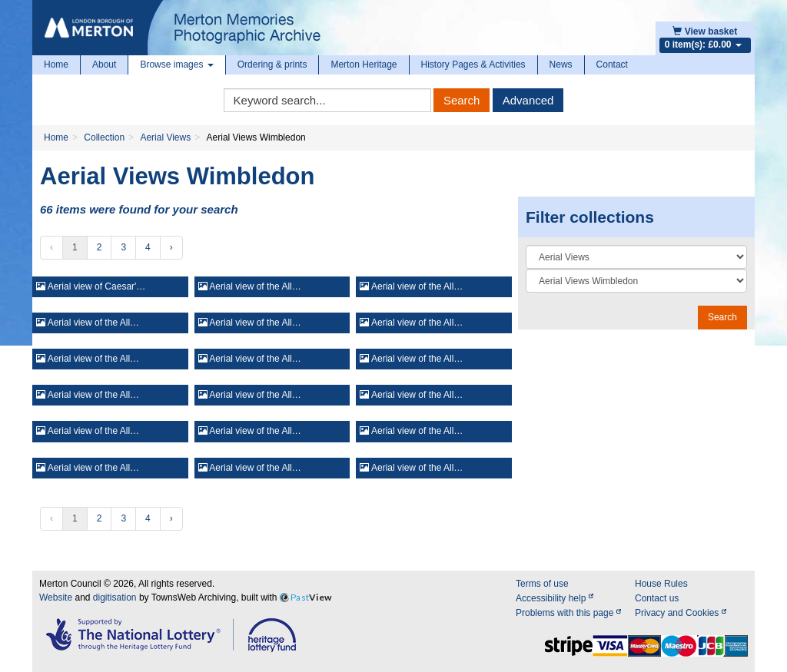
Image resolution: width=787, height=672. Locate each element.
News (561, 65)
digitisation (115, 598)
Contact (612, 65)
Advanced (528, 100)
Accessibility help (555, 598)
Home (56, 65)
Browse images (176, 65)
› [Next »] (171, 247)
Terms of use (542, 584)
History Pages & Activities (473, 65)
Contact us (657, 598)
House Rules (661, 584)
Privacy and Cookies (681, 613)
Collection (104, 137)
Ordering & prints (272, 65)
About (104, 65)
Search (462, 100)
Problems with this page (568, 613)
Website (56, 598)
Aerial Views (165, 137)
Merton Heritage (364, 65)
